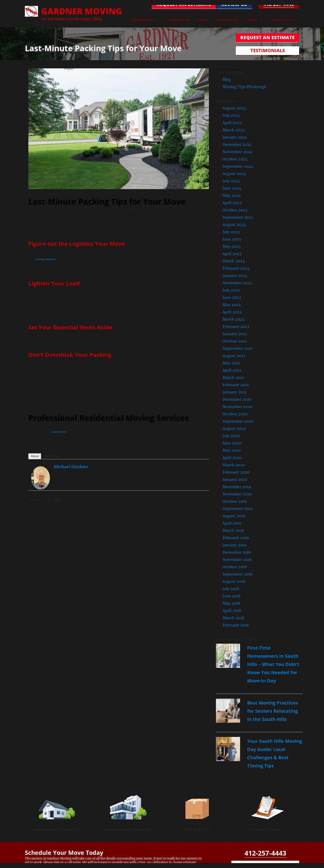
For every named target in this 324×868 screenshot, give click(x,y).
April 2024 (232, 203)
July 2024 (231, 181)
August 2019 (234, 516)
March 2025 (234, 130)
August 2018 (234, 581)
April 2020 (232, 458)
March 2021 (233, 378)
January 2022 (235, 334)
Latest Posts (53, 456)
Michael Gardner (71, 467)
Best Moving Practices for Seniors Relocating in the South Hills (273, 711)
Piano (203, 20)
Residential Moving (57, 830)
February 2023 (236, 268)
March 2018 (233, 618)
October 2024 (235, 159)
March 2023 (234, 261)
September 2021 (237, 348)
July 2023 (231, 232)
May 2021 (231, 363)
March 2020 (234, 465)
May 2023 (232, 246)
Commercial (178, 20)
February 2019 (236, 538)
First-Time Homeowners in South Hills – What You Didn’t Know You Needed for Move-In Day (273, 664)
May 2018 (231, 603)
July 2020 (231, 436)
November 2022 (237, 283)
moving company (45, 259)
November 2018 (237, 560)
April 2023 (232, 254)
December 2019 (237, 487)
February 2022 (236, 327)
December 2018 (237, 552)
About (252, 20)
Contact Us (282, 20)
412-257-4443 (279, 4)
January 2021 (234, 392)
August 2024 (234, 174)
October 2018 (235, 567)
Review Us (234, 4)
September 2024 (238, 166)
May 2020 (232, 450)
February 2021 (236, 385)
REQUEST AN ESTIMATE (184, 4)
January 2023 (235, 276)
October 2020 (235, 414)
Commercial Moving (127, 830)
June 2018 (232, 596)
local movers (59, 432)
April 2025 (232, 123)
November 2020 (237, 407)
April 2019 (232, 523)
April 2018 (232, 611)
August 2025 (234, 108)
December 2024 (237, 144)
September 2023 (238, 217)
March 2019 (233, 530)
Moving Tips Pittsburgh (245, 87)
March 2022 (234, 319)
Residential (143, 20)
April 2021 (232, 370)
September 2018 (237, 574)
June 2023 (232, 239)
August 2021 (234, 356)
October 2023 (235, 210)
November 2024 (237, 152)
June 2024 (232, 188)
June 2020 (232, 443)
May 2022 (232, 305)
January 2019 (235, 545)
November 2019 (237, 494)
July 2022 (231, 290)
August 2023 (234, 225)
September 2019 (238, 509)
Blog (227, 79)
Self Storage (227, 20)
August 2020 (234, 428)
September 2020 (238, 421)
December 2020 (237, 399)
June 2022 (232, 297)
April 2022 (232, 312)
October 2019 (235, 501)
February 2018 (236, 625)
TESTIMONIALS (268, 50)
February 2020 (236, 472)
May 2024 (232, 195)
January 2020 (235, 479)
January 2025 (235, 137)
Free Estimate (267, 830)
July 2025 (231, 115)
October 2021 (235, 341)
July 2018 (231, 589)
